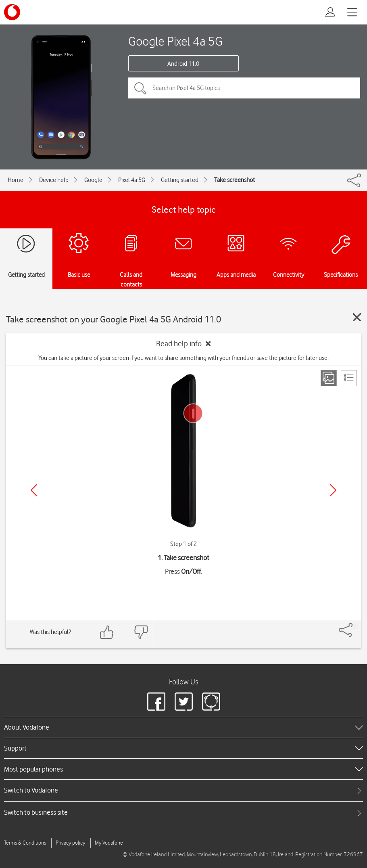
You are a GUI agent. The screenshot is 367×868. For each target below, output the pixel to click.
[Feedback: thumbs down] (141, 632)
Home (16, 180)
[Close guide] (357, 317)
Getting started (180, 180)
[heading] (183, 727)
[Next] (333, 490)
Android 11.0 (183, 64)
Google (93, 180)
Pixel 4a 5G (132, 180)
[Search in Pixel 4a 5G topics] (244, 88)
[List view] (349, 378)
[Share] (355, 626)
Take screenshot (235, 180)
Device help (54, 180)
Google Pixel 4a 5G (175, 41)
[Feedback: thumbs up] (107, 632)
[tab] (183, 790)
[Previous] (34, 490)
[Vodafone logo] (12, 12)
